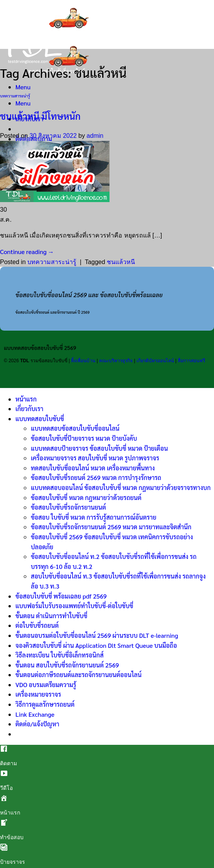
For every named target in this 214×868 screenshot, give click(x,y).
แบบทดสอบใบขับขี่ (40, 419)
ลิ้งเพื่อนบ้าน (83, 361)
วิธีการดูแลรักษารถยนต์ (45, 704)
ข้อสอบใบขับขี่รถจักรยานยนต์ (68, 507)
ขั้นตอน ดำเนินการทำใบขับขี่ (51, 616)
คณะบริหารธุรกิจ (116, 361)
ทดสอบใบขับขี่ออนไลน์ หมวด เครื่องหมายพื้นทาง (93, 468)
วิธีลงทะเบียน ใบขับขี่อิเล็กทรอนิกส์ (60, 655)
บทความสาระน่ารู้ (15, 96)
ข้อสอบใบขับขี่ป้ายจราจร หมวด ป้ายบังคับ (84, 438)
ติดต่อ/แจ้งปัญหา (37, 724)
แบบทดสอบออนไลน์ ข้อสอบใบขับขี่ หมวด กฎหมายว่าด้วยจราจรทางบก (121, 488)
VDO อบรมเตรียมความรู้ (46, 685)
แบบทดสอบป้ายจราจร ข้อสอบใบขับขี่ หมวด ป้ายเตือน (99, 448)
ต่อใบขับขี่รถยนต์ (37, 625)
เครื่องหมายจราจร (38, 694)
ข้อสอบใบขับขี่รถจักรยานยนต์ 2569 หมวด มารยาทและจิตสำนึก (111, 527)
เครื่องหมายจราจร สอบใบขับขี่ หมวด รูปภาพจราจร (95, 458)
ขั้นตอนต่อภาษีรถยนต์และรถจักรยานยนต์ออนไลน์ (78, 675)
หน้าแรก (26, 399)
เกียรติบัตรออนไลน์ (155, 361)
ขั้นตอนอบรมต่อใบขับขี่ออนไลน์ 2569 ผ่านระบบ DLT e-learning (97, 635)
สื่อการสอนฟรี (191, 361)
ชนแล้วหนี (121, 262)
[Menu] (23, 87)
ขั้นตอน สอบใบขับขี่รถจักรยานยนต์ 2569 (67, 665)
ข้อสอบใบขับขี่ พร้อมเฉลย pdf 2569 (61, 596)
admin (95, 136)
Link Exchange (35, 714)
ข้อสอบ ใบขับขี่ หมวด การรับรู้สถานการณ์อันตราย (94, 517)
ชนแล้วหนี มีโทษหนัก (40, 116)
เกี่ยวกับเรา (29, 409)
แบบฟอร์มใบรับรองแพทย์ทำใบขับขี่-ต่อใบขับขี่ (74, 606)
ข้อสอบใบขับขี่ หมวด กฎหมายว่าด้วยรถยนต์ (86, 498)
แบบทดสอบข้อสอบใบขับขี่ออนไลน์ (75, 428)
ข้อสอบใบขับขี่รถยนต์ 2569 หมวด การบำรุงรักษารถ (96, 477)
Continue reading (27, 252)
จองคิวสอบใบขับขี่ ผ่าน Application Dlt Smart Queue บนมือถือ (96, 645)
